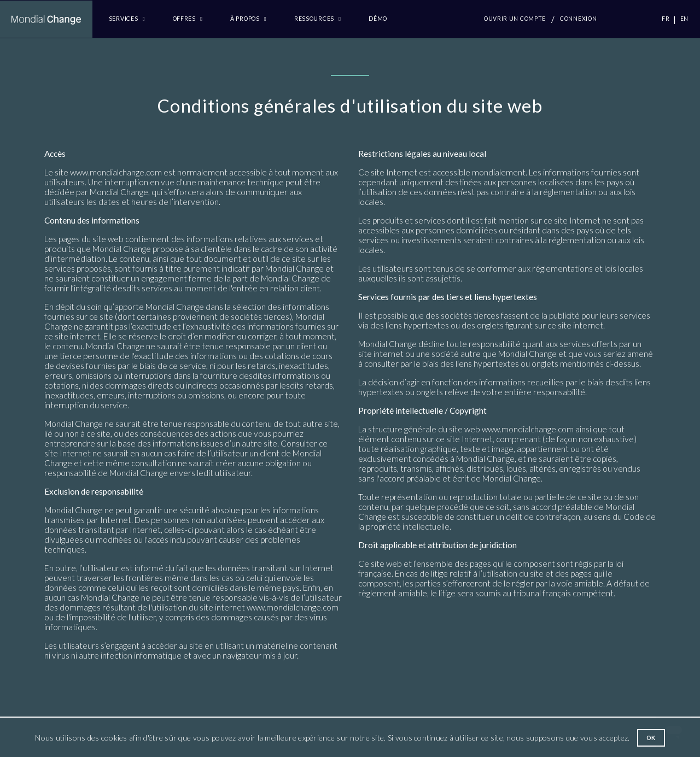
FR (666, 19)
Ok (651, 738)
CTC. (631, 19)
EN (684, 19)
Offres (188, 19)
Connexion (578, 19)
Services (127, 19)
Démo (378, 19)
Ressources (318, 19)
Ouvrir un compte (515, 19)
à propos (248, 19)
